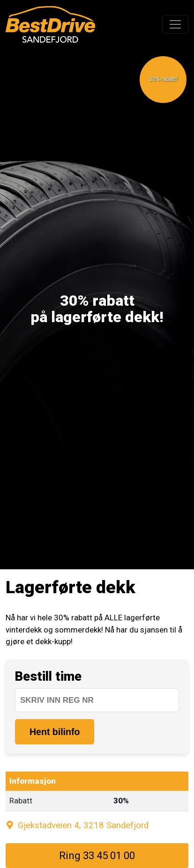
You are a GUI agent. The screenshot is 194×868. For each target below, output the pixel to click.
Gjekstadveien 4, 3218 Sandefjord (77, 825)
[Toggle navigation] (175, 24)
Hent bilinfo (55, 732)
